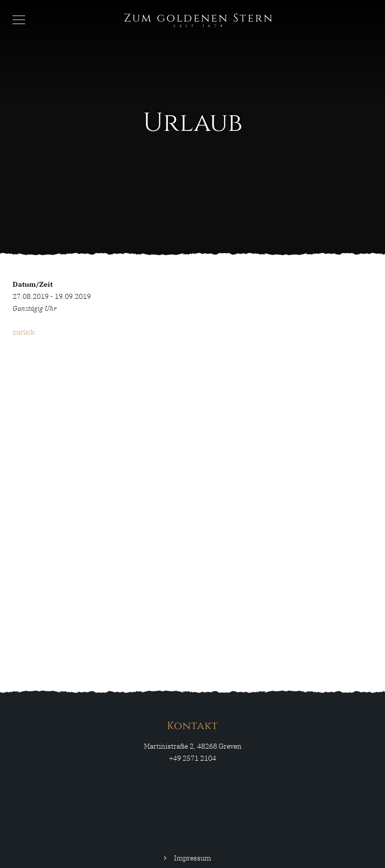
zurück (24, 332)
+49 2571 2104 (192, 758)
